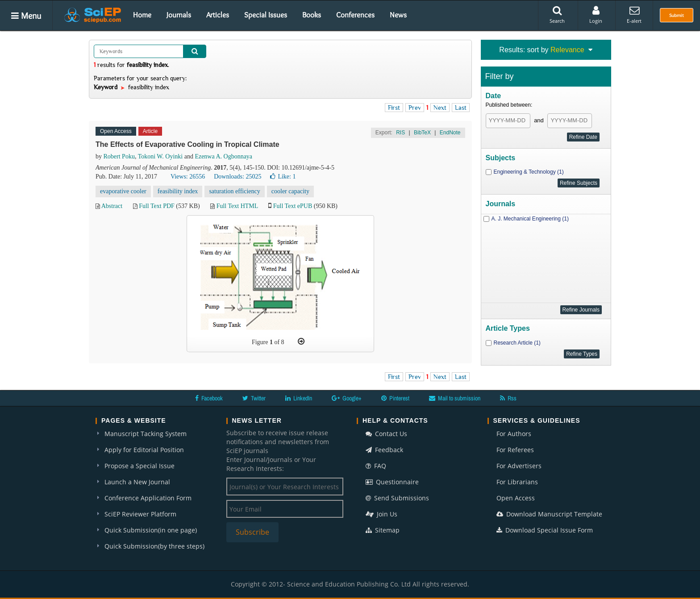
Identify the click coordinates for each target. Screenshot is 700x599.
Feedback (384, 450)
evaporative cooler (123, 191)
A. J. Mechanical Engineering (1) (530, 219)
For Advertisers (519, 466)
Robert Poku (119, 156)
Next (440, 108)
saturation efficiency (234, 191)
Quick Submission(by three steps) (154, 546)
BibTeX (422, 133)
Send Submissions (397, 498)
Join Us (381, 514)
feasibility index (178, 191)
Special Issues (266, 15)
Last (461, 108)
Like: (283, 177)
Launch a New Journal (137, 482)
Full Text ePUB (293, 206)
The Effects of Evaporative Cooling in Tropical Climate (187, 144)
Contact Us (386, 434)
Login (596, 15)
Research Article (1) (517, 343)
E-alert (634, 15)
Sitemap (383, 530)
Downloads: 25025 (237, 177)
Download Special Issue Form (545, 530)
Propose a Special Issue (140, 466)
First (394, 108)
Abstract (112, 206)
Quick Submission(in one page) (151, 530)
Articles (218, 15)
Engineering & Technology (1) (529, 172)
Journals (179, 15)
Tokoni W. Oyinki (160, 156)
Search (557, 15)
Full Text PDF (157, 206)
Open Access (516, 498)
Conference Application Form (148, 498)
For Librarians (517, 482)
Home (142, 15)
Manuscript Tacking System (146, 434)
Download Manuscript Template (549, 514)
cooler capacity (290, 191)
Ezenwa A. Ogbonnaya (223, 156)
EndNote (450, 133)
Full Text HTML (237, 206)
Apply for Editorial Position (144, 450)
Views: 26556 (188, 177)
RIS (400, 133)
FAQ (376, 466)
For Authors (514, 434)
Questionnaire (392, 482)
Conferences (355, 15)
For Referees (515, 450)
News (398, 15)
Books (312, 15)
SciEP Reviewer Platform (140, 514)
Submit (677, 15)
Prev (415, 108)
